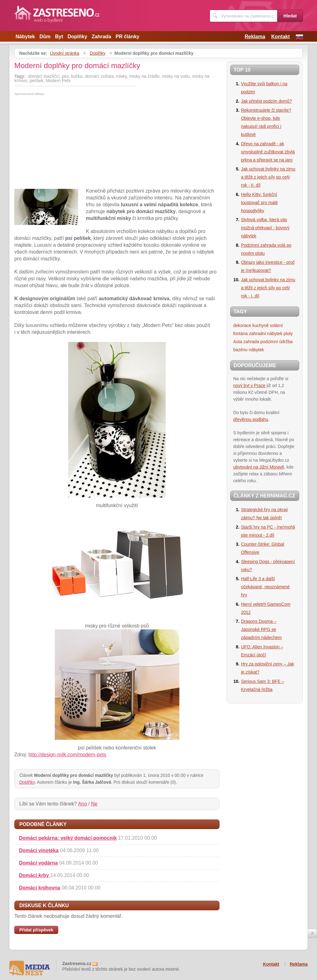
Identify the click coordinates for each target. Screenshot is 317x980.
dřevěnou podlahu (251, 419)
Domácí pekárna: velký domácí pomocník (68, 838)
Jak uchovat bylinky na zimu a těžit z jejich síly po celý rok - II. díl (268, 177)
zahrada (251, 342)
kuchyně (260, 325)
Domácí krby (35, 875)
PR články (127, 37)
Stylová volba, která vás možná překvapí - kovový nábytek (265, 228)
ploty (288, 334)
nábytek (256, 350)
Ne (94, 804)
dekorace (242, 325)
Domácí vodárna (38, 863)
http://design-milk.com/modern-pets (67, 755)
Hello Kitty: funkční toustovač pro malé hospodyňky (259, 203)
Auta (238, 342)
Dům (45, 37)
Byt (59, 37)
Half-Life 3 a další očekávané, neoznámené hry (265, 587)
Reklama (255, 37)
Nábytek (25, 37)
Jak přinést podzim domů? (266, 101)
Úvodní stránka (64, 53)
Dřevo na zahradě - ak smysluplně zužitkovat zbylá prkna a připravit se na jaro (268, 152)
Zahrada (102, 37)
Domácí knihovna (40, 888)
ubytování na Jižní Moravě (259, 467)
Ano (83, 804)
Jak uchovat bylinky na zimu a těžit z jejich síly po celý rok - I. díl (268, 288)
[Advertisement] (67, 142)
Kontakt (281, 37)
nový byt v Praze (249, 385)
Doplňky (77, 37)
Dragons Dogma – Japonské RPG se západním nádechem (261, 629)
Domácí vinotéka (39, 850)
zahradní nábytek (266, 334)
